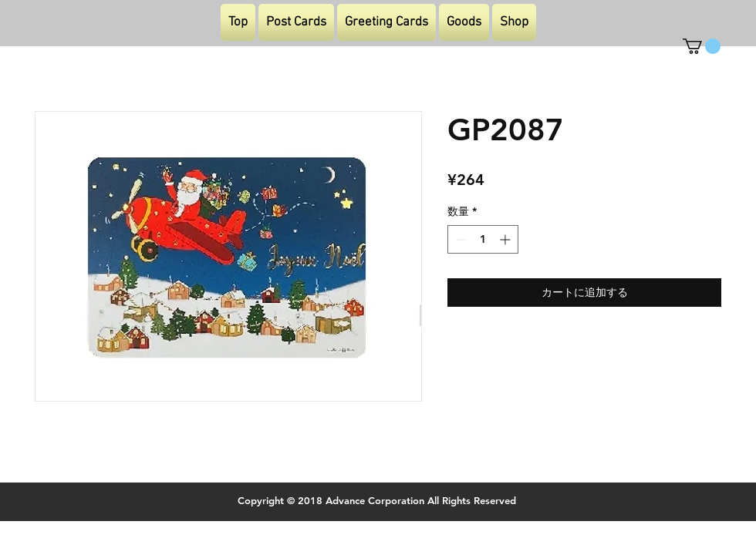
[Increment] (506, 239)
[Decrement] (459, 239)
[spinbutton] (483, 239)
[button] (702, 46)
